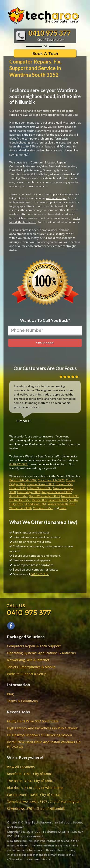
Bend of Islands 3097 (23, 480)
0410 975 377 (19, 464)
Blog (10, 694)
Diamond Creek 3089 (40, 484)
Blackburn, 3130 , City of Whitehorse (35, 788)
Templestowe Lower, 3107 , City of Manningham (44, 802)
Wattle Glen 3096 (21, 508)
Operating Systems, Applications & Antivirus (41, 653)
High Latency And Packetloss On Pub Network (42, 728)
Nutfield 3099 (70, 496)
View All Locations (21, 767)
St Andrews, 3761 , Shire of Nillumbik (36, 809)
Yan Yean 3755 (43, 508)
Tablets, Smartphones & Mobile (31, 667)
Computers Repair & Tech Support (34, 646)
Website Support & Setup (27, 674)
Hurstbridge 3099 (29, 492)
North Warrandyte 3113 (44, 496)
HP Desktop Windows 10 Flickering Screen (40, 735)
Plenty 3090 (40, 500)
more (63, 508)
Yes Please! (45, 343)
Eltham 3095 (17, 488)
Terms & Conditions (22, 701)
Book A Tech (45, 54)
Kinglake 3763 (18, 496)
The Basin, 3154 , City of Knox (30, 781)
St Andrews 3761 (35, 504)
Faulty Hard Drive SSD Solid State (33, 721)
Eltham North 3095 (39, 488)
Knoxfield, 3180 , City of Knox (29, 774)
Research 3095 (58, 500)
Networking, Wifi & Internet (28, 660)
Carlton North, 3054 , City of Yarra (33, 795)
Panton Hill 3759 (20, 500)
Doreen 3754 (64, 484)
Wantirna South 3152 (61, 504)
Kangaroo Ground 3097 (57, 492)
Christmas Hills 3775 (51, 480)
